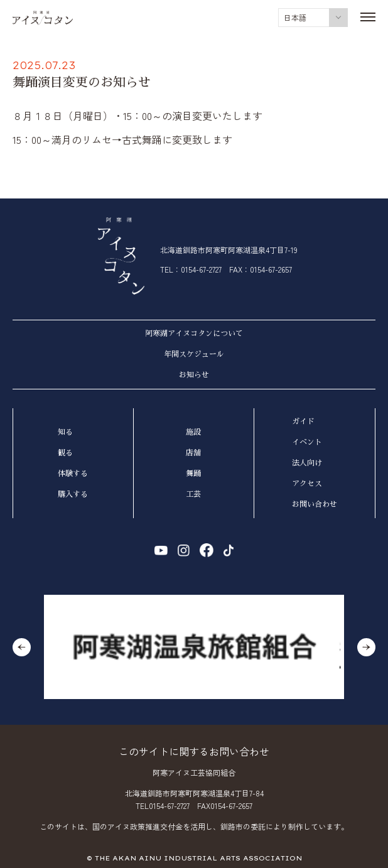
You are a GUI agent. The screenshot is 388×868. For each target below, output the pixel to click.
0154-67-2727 (201, 269)
